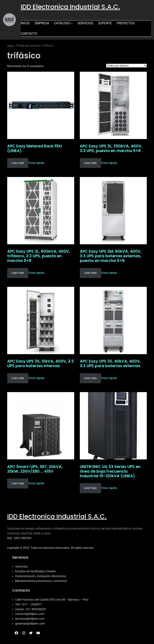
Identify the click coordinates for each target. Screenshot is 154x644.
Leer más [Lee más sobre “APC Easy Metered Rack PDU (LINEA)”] (18, 163)
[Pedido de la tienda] (126, 66)
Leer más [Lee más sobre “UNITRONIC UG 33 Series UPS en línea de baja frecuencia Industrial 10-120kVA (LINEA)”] (90, 488)
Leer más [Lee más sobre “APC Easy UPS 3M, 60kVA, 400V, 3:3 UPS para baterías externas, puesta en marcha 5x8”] (90, 273)
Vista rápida (36, 163)
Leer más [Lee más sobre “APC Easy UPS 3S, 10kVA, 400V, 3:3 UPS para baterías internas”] (18, 378)
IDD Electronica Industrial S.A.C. (70, 7)
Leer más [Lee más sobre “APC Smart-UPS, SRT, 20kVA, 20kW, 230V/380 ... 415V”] (18, 483)
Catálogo (62, 23)
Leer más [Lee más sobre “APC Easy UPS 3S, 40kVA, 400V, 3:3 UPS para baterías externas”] (90, 378)
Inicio (11, 46)
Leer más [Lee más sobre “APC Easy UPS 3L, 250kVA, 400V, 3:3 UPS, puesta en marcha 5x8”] (90, 163)
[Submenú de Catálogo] (72, 23)
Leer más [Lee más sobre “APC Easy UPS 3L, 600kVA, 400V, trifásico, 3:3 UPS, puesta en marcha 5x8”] (18, 273)
